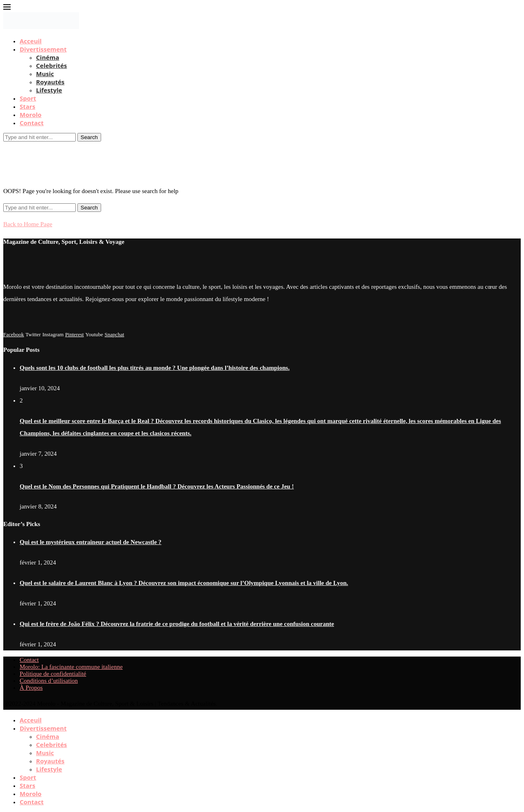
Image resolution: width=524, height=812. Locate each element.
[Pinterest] (75, 334)
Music (45, 74)
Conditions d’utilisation (49, 681)
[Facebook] (14, 334)
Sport (28, 98)
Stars (27, 106)
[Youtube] (94, 334)
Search (89, 137)
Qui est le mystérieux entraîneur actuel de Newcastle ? (90, 542)
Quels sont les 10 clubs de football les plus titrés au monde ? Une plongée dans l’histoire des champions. (155, 368)
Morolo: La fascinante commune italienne (71, 667)
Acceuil (31, 41)
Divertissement (43, 49)
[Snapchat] (115, 334)
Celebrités (52, 65)
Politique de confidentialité (53, 674)
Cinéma (48, 57)
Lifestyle (49, 90)
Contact (32, 123)
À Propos (31, 688)
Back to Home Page (28, 224)
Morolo (30, 115)
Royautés (50, 82)
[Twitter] (33, 334)
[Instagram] (53, 334)
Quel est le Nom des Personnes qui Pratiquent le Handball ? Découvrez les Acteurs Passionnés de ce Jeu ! (157, 486)
